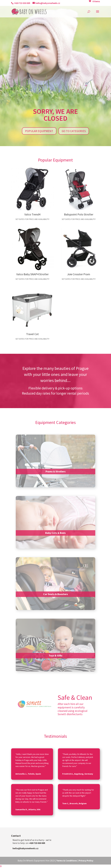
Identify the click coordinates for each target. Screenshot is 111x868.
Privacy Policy (86, 861)
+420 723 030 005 (22, 3)
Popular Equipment (39, 131)
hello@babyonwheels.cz (26, 848)
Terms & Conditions (67, 861)
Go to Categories (74, 131)
